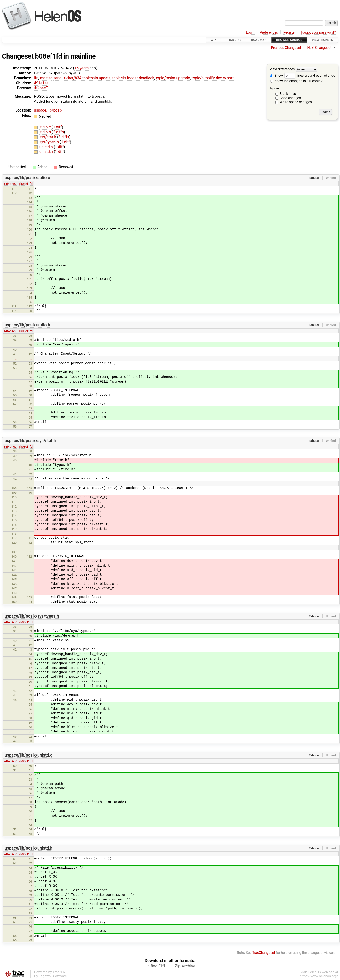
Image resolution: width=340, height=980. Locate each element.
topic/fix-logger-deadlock (133, 78)
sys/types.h (50, 142)
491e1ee (41, 83)
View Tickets (323, 40)
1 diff (57, 127)
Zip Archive (185, 966)
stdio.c (46, 127)
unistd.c (47, 147)
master (46, 78)
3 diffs (64, 137)
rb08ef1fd (26, 184)
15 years (81, 68)
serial (58, 78)
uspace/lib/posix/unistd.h (29, 848)
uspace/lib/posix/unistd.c (29, 755)
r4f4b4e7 (10, 184)
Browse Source (289, 40)
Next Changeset (319, 48)
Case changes (290, 98)
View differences (282, 69)
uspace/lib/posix (48, 110)
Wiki (214, 40)
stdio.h (46, 132)
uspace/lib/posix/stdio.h (28, 325)
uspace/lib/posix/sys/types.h (32, 616)
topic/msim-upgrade (173, 78)
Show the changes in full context (297, 81)
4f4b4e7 (41, 88)
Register (290, 32)
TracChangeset (264, 953)
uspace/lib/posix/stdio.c (27, 178)
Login (250, 32)
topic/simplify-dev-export (213, 78)
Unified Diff (155, 966)
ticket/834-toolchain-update (87, 78)
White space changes (296, 102)
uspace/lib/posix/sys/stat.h (30, 441)
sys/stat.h (48, 137)
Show (276, 76)
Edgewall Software (53, 976)
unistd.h (47, 152)
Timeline (234, 40)
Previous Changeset (286, 48)
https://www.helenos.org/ (319, 976)
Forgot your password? (318, 32)
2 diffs (58, 132)
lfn (36, 78)
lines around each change (310, 76)
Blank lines (288, 94)
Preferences (269, 32)
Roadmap (259, 40)
